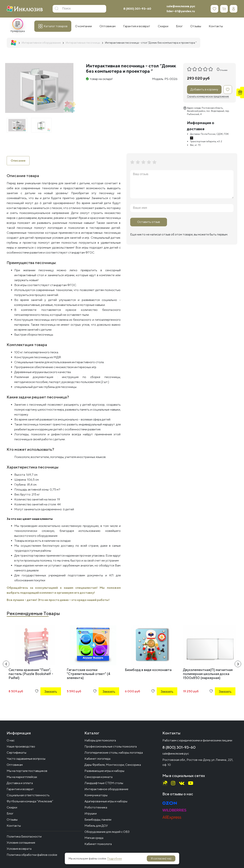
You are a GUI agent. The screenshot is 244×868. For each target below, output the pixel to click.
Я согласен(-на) (161, 858)
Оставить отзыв (149, 222)
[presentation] (6, 664)
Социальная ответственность (28, 795)
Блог (10, 813)
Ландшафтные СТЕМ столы (104, 783)
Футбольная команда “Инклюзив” (30, 801)
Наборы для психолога (100, 740)
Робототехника (96, 807)
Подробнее (114, 858)
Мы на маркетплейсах (22, 777)
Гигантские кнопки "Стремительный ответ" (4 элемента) (88, 674)
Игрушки (91, 813)
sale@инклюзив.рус (181, 6)
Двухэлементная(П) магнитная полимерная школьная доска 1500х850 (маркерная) (208, 674)
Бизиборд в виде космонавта (148, 670)
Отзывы (12, 820)
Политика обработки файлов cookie (32, 855)
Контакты (14, 826)
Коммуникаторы (96, 795)
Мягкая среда (94, 838)
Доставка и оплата (20, 783)
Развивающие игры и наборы (104, 771)
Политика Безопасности (24, 836)
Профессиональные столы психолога (111, 746)
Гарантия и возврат (20, 789)
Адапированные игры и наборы (106, 801)
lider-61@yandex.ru (181, 11)
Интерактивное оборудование (106, 789)
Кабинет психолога (98, 844)
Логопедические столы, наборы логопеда (114, 753)
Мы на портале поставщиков (27, 771)
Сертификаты (16, 753)
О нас (11, 740)
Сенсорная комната (98, 777)
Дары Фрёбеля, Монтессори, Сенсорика (113, 765)
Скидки (12, 807)
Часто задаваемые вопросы (26, 759)
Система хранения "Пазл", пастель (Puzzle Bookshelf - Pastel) (31, 674)
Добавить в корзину (204, 89)
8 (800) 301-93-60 (137, 9)
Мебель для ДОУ (96, 826)
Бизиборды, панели (98, 820)
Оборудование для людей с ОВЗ (107, 832)
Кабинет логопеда (97, 759)
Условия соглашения (21, 843)
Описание (18, 161)
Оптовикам (15, 765)
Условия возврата (19, 849)
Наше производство (21, 746)
